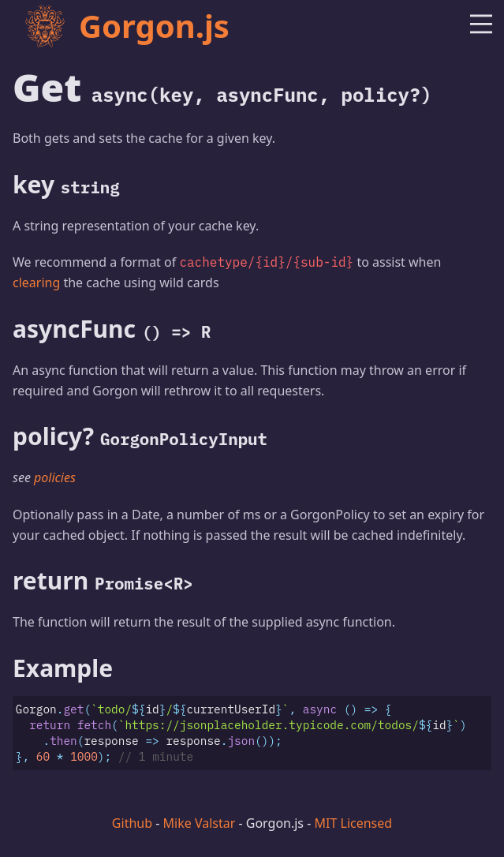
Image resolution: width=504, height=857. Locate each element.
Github (132, 823)
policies (55, 477)
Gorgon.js (126, 26)
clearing (36, 283)
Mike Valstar (200, 823)
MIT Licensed (354, 823)
